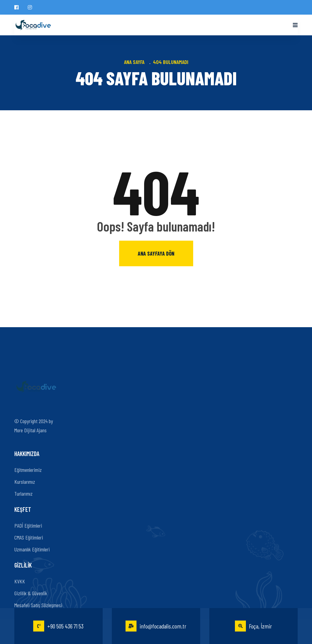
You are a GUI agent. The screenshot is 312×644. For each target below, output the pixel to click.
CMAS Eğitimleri (29, 537)
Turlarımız (23, 494)
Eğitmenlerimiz (28, 470)
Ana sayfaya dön (156, 253)
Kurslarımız (25, 482)
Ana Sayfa (135, 62)
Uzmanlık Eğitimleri (32, 549)
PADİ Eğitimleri (28, 525)
